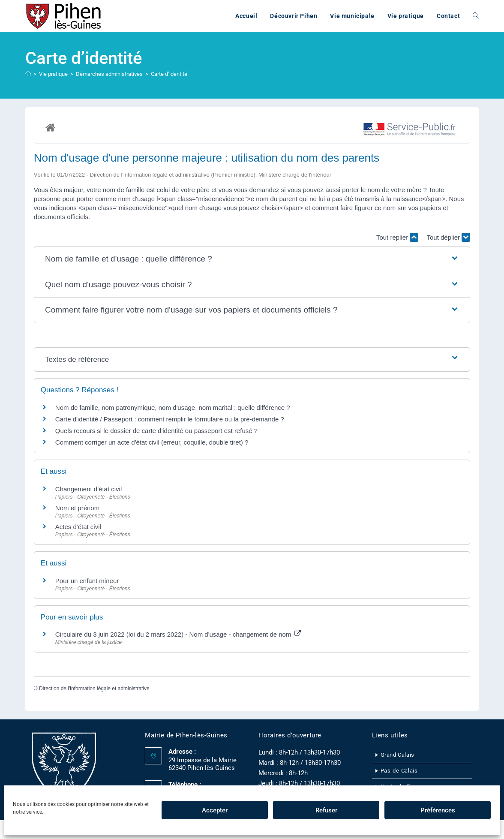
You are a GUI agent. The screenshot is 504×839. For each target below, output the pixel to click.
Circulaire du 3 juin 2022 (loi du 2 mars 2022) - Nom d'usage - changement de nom (178, 634)
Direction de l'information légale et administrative (94, 689)
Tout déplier (448, 237)
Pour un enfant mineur (87, 581)
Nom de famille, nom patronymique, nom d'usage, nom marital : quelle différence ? (173, 407)
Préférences (438, 810)
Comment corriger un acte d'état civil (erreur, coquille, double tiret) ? (152, 442)
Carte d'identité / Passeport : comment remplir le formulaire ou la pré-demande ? (170, 419)
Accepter (215, 810)
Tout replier (397, 237)
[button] (252, 259)
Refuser (326, 810)
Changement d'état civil (88, 489)
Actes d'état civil (78, 527)
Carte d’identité (169, 74)
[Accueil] (28, 74)
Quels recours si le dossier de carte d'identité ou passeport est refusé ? (156, 431)
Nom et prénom (77, 508)
